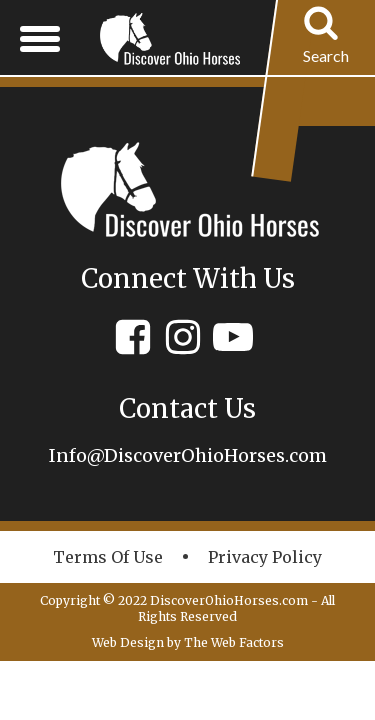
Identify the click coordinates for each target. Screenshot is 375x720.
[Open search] (326, 38)
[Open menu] (40, 38)
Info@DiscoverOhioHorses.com (188, 455)
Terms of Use (108, 557)
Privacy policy (265, 557)
